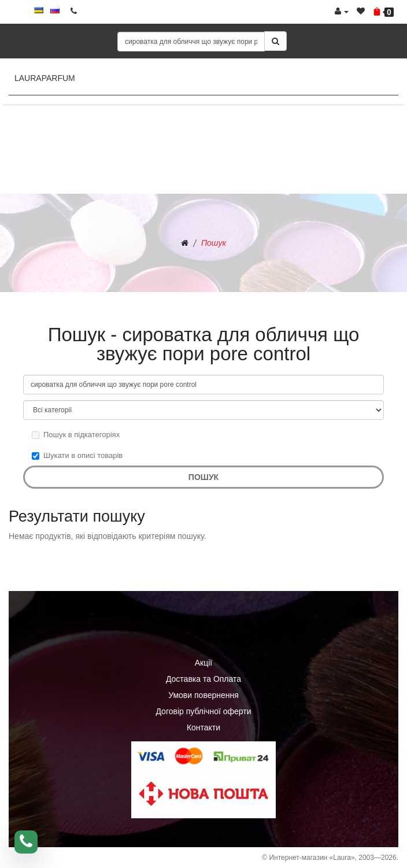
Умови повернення (203, 695)
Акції (203, 663)
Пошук (214, 243)
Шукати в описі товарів (77, 455)
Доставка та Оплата (203, 679)
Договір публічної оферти (203, 711)
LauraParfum (45, 78)
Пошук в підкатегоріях (76, 435)
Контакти (203, 727)
